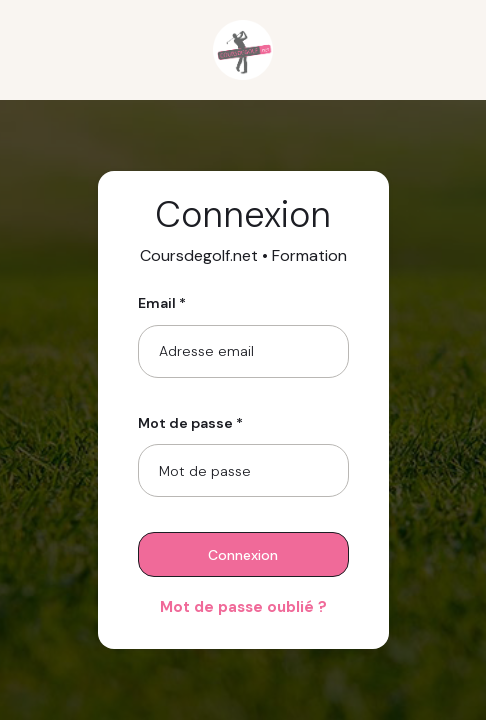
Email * (162, 303)
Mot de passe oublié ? (243, 607)
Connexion (243, 555)
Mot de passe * (190, 423)
